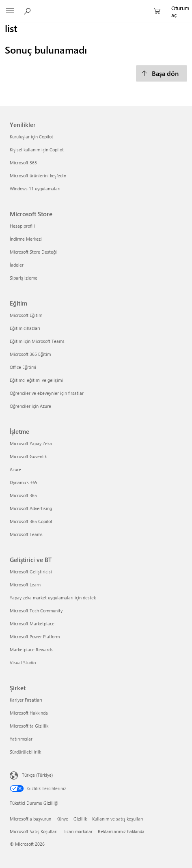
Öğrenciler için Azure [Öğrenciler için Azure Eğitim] (30, 406)
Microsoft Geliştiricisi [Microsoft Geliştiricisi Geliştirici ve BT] (31, 572)
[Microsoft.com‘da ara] (28, 11)
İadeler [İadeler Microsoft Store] (17, 265)
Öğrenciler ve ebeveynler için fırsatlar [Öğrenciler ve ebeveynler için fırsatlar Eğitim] (47, 393)
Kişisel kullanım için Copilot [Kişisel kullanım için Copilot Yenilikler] (37, 150)
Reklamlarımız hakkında (121, 831)
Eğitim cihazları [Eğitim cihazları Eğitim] (25, 328)
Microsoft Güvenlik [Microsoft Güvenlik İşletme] (28, 456)
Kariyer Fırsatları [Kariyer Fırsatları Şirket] (26, 700)
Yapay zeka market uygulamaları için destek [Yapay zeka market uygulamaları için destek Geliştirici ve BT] (53, 598)
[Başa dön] (162, 73)
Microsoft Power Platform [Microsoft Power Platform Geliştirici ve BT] (35, 636)
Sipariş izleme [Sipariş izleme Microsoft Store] (24, 278)
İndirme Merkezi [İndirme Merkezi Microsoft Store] (26, 239)
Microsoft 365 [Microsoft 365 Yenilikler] (23, 163)
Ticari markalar (78, 831)
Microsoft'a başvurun (30, 819)
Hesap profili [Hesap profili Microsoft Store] (22, 226)
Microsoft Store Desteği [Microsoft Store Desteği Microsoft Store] (33, 252)
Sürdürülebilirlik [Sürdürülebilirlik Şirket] (25, 752)
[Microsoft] (96, 6)
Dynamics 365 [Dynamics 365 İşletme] (24, 482)
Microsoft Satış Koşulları (34, 831)
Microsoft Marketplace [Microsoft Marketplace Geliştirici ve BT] (32, 624)
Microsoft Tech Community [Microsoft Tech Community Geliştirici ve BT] (36, 611)
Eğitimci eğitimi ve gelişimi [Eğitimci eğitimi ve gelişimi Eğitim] (36, 380)
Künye (62, 819)
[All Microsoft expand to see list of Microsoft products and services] (10, 11)
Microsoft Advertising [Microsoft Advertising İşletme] (31, 508)
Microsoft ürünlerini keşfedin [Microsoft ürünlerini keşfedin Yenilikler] (38, 176)
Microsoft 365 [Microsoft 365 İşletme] (23, 495)
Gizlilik (80, 819)
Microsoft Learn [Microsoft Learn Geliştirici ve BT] (25, 585)
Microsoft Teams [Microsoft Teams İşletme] (26, 534)
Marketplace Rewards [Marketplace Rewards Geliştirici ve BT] (31, 649)
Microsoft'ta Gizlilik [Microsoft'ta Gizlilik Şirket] (29, 726)
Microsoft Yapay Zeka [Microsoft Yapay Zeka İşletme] (31, 443)
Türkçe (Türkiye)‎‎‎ (37, 774)
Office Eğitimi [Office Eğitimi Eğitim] (23, 367)
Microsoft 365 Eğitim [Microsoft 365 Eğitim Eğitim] (30, 354)
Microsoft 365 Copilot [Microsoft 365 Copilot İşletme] (31, 521)
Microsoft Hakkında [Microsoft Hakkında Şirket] (29, 713)
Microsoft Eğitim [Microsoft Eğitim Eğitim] (26, 315)
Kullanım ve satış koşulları (118, 819)
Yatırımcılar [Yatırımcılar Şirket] (21, 739)
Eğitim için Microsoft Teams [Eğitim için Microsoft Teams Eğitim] (37, 341)
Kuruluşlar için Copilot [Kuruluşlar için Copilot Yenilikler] (31, 137)
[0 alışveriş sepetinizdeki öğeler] (160, 11)
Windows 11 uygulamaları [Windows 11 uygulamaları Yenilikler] (35, 188)
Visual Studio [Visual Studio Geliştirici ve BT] (23, 662)
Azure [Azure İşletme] (15, 469)
